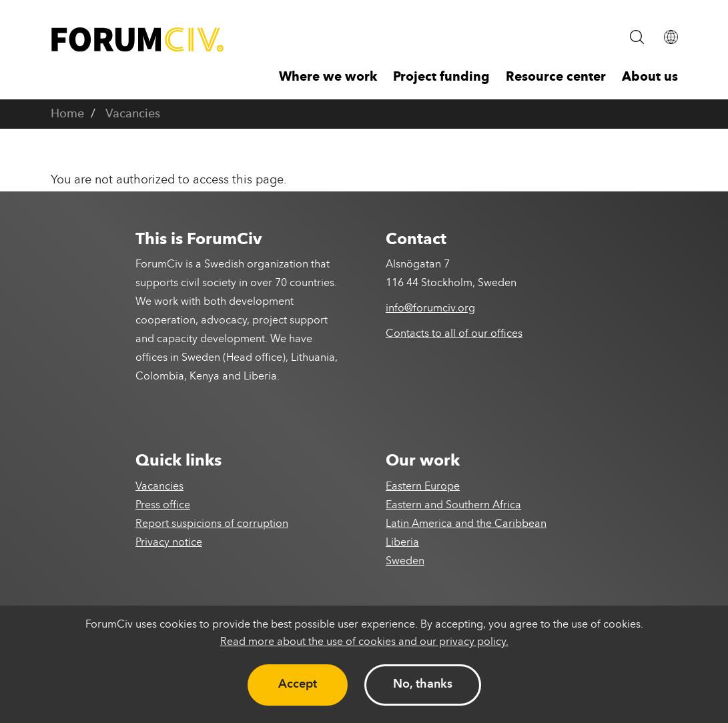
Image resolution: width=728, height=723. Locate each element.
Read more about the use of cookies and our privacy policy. (364, 642)
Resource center (556, 78)
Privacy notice (169, 543)
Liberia (402, 543)
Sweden (405, 562)
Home (67, 114)
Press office (163, 506)
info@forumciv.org (430, 309)
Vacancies (133, 114)
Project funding (441, 78)
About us (650, 78)
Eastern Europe (423, 487)
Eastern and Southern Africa (453, 506)
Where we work (328, 78)
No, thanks (423, 684)
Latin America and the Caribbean (466, 524)
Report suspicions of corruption (212, 524)
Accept (298, 684)
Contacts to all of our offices (454, 334)
